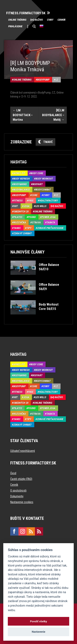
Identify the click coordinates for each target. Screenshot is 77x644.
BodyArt (38, 184)
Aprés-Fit (19, 173)
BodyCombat (43, 190)
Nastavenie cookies (22, 502)
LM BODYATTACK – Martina (23, 115)
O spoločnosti (18, 490)
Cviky (50, 20)
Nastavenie (39, 632)
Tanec (17, 228)
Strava (36, 222)
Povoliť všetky (38, 621)
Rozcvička (20, 222)
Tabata (51, 222)
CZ (57, 80)
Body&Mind (20, 184)
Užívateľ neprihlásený (23, 451)
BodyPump (43, 80)
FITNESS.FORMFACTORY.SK (26, 13)
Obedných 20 (21, 211)
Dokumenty (17, 496)
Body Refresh (22, 179)
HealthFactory (49, 201)
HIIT (16, 206)
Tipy (29, 228)
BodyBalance (22, 190)
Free (31, 201)
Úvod (13, 473)
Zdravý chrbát (23, 233)
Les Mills (41, 206)
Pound (32, 217)
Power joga (49, 217)
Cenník (61, 20)
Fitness (18, 201)
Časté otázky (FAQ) (21, 479)
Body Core (37, 173)
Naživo (39, 20)
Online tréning (17, 20)
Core (34, 195)
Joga (27, 206)
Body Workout (44, 179)
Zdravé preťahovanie (50, 228)
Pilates (18, 217)
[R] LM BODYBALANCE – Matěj (53, 115)
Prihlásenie (15, 26)
